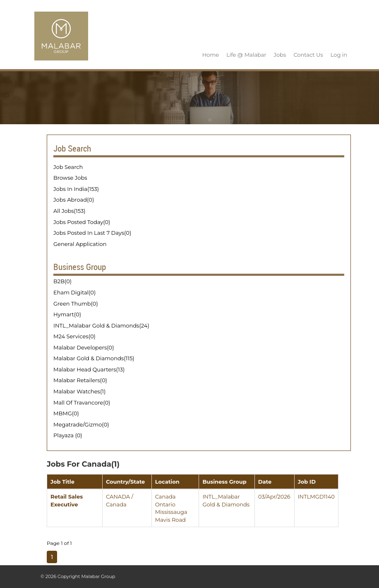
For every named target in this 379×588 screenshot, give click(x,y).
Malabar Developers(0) (84, 347)
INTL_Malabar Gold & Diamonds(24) (101, 325)
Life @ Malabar (246, 55)
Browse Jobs (70, 178)
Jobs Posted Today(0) (82, 222)
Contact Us (308, 55)
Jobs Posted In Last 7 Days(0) (92, 233)
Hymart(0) (67, 314)
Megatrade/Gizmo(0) (81, 424)
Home (211, 55)
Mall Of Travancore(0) (82, 402)
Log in (339, 55)
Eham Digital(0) (74, 292)
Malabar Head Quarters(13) (89, 369)
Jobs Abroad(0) (74, 200)
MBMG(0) (66, 413)
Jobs (280, 55)
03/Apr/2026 (274, 496)
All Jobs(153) (70, 211)
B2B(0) (62, 281)
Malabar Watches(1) (79, 391)
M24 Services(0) (74, 336)
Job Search (68, 167)
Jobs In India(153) (76, 189)
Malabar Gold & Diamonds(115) (94, 358)
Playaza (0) (68, 435)
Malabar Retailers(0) (80, 380)
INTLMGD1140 (316, 496)
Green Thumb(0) (76, 304)
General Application (80, 244)
